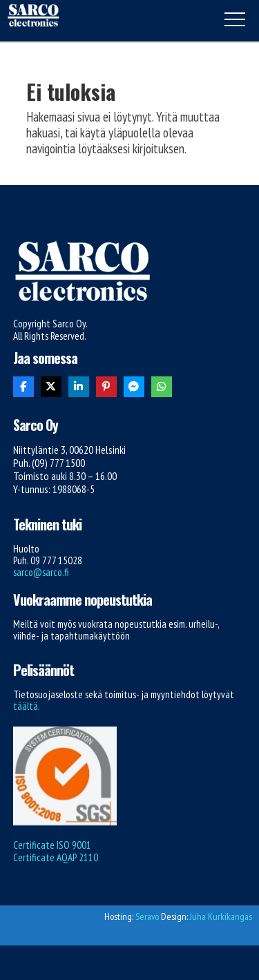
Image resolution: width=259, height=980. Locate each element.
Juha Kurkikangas (221, 916)
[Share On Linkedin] (79, 387)
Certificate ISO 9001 (52, 845)
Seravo (147, 916)
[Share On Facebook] (23, 387)
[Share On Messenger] (134, 387)
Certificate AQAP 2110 (56, 857)
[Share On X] (51, 387)
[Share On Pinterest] (106, 387)
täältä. (27, 706)
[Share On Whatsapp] (162, 387)
